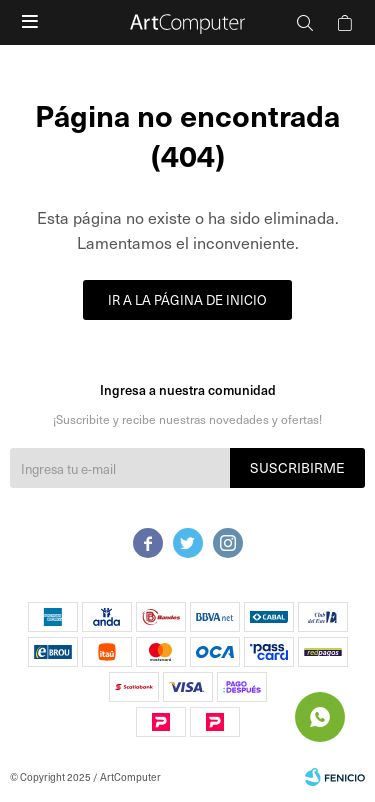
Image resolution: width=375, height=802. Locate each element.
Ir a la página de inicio (187, 299)
